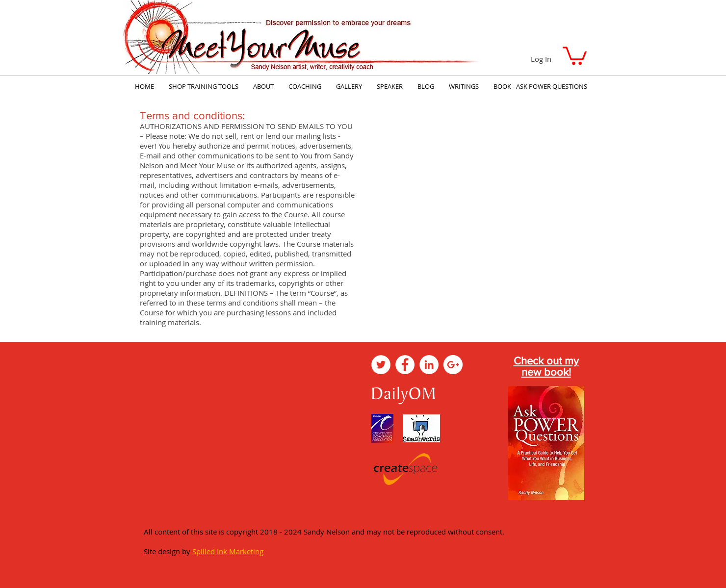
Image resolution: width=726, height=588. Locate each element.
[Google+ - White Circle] (453, 365)
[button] (575, 55)
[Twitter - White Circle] (381, 365)
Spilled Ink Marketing (228, 551)
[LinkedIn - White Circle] (429, 365)
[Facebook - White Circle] (405, 365)
